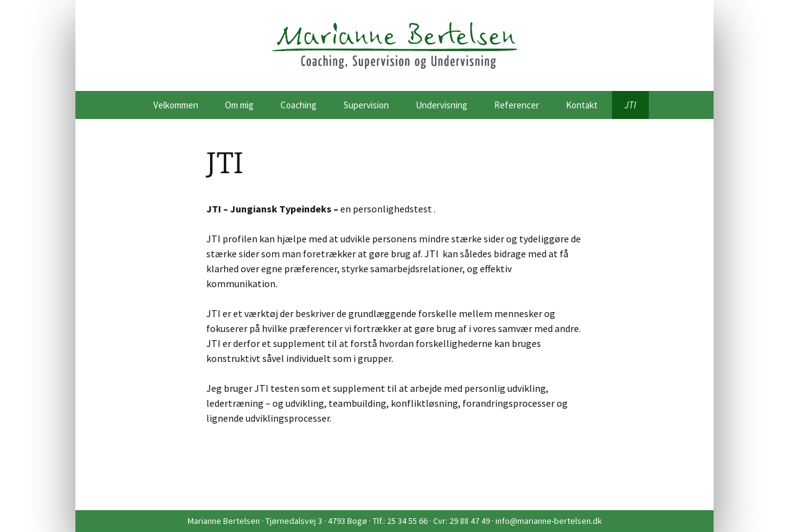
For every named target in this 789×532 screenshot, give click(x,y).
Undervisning (442, 105)
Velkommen (176, 105)
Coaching (299, 105)
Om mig (239, 105)
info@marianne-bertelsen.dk (549, 521)
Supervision (366, 105)
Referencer (517, 105)
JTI (630, 105)
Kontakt (582, 105)
